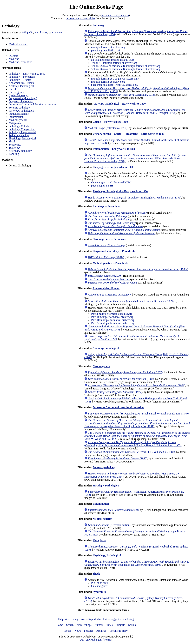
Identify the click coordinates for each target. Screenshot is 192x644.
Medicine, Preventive (20, 62)
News (78, 631)
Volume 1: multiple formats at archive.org (114, 63)
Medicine (14, 59)
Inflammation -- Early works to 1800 (114, 149)
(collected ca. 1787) (108, 128)
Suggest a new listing (122, 619)
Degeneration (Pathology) (23, 98)
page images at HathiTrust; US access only (115, 85)
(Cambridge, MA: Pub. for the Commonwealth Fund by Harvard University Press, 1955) (133, 444)
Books (68, 631)
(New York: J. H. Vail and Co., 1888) (131, 452)
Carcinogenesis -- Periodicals (110, 239)
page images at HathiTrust (105, 50)
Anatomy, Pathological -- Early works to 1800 (119, 104)
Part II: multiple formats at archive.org (112, 317)
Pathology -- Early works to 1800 (27, 74)
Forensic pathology (19, 108)
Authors (99, 625)
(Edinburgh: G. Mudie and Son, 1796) (134, 198)
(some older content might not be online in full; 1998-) (138, 269)
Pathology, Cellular (19, 126)
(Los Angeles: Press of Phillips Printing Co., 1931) (137, 423)
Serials (132, 625)
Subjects (120, 625)
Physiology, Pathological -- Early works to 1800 (120, 191)
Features (89, 631)
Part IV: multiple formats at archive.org (113, 323)
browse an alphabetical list (80, 18)
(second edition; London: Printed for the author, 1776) (137, 158)
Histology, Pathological (22, 111)
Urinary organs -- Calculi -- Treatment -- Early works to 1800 (128, 134)
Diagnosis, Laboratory (21, 101)
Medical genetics (18, 120)
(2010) (113, 510)
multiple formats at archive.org (108, 47)
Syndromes (15, 145)
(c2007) (125, 372)
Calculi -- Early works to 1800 (110, 122)
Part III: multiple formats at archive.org (113, 320)
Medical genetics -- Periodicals (110, 263)
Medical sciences (18, 44)
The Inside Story (119, 631)
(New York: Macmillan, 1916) (121, 95)
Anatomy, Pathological (21, 86)
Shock (12, 142)
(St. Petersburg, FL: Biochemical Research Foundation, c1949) (138, 414)
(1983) (121, 379)
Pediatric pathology (19, 135)
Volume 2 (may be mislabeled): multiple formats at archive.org (125, 66)
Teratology (15, 148)
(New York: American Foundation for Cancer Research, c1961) (137, 563)
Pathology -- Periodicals (22, 77)
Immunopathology (19, 114)
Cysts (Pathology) (19, 95)
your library (41, 32)
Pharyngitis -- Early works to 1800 (113, 167)
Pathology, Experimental (22, 132)
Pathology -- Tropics (20, 80)
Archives (101, 631)
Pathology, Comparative (22, 129)
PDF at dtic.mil (100, 583)
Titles (110, 625)
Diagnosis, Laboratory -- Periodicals (114, 251)
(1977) (115, 392)
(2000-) (105, 276)
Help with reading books (72, 619)
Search (70, 625)
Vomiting (14, 154)
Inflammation (16, 117)
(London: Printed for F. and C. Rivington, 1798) (135, 111)
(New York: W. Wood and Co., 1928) (137, 436)
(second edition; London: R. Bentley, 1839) (131, 301)
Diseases (14, 56)
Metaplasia (15, 123)
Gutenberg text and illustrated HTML (112, 182)
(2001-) (106, 257)
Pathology (98, 25)
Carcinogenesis (17, 92)
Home (60, 625)
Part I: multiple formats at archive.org (112, 314)
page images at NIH (102, 186)
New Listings (84, 625)
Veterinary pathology (20, 151)
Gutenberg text (99, 586)
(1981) (137, 385)
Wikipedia (27, 32)
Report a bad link (98, 619)
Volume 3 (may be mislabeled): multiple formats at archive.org (125, 69)
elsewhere (57, 32)
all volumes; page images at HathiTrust (112, 60)
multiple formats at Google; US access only (115, 79)
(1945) (118, 458)
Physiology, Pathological (22, 138)
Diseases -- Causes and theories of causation (33, 104)
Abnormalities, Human (21, 83)
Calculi (13, 89)
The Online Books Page (96, 7)
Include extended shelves (115, 15)
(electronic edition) (109, 525)
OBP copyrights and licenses (96, 640)
